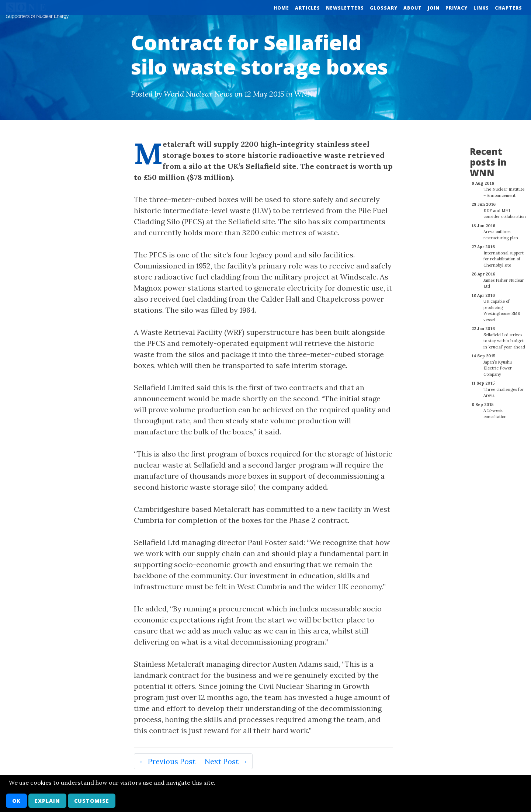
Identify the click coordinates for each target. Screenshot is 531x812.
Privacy (457, 8)
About (413, 8)
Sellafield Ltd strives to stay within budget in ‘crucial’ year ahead (504, 337)
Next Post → (226, 761)
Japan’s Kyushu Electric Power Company (498, 364)
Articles (308, 8)
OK (16, 801)
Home (281, 8)
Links (481, 8)
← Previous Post (167, 761)
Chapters (509, 8)
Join (434, 8)
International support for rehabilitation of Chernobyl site (504, 255)
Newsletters (345, 8)
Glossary (384, 8)
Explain (47, 801)
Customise (92, 801)
